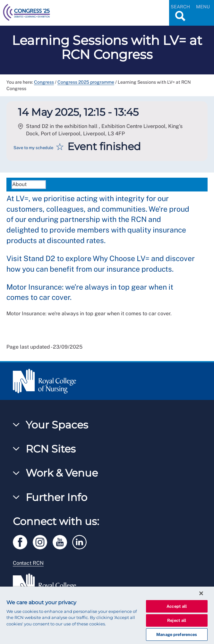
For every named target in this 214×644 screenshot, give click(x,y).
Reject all (177, 620)
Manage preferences (177, 635)
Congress (44, 82)
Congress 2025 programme (86, 82)
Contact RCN (28, 563)
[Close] (201, 593)
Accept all (177, 606)
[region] (107, 615)
